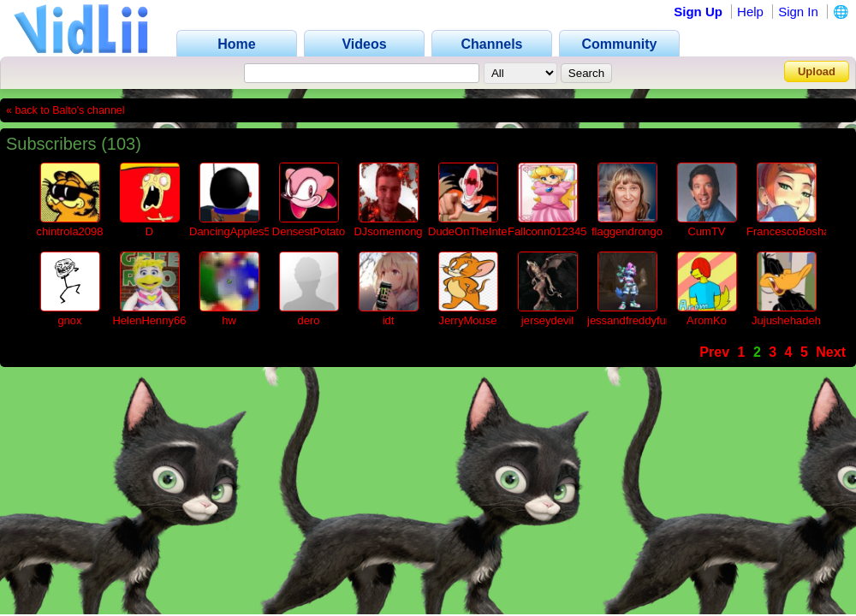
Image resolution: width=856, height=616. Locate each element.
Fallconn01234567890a (566, 231)
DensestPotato (309, 231)
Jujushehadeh (786, 320)
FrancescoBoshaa (791, 231)
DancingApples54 (233, 231)
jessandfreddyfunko (636, 320)
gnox (69, 320)
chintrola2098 (69, 231)
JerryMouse (468, 320)
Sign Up (698, 12)
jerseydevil (547, 320)
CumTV (706, 231)
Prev (714, 352)
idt (389, 320)
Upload (817, 71)
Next (831, 352)
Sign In (798, 12)
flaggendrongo (627, 231)
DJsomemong (388, 231)
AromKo (707, 320)
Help (750, 12)
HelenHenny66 (149, 320)
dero (308, 320)
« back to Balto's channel (65, 110)
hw (229, 320)
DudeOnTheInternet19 (483, 231)
